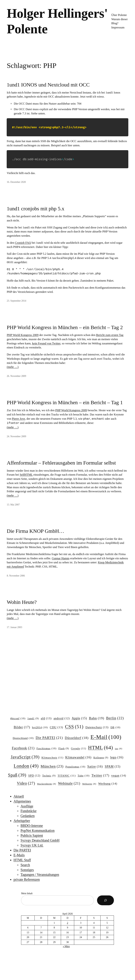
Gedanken (28, 816)
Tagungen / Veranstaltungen (40, 875)
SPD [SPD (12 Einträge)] (34, 776)
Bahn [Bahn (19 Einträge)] (97, 718)
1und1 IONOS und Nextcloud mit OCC (48, 85)
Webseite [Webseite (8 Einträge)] (89, 784)
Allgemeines (22, 801)
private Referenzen (27, 879)
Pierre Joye (19, 419)
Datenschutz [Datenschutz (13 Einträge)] (97, 727)
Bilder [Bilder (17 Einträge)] (22, 727)
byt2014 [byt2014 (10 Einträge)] (40, 728)
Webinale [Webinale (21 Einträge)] (69, 783)
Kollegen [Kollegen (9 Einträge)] (101, 758)
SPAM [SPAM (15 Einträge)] (113, 767)
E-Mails (19, 855)
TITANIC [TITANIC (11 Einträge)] (67, 776)
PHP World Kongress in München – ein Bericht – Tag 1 (65, 402)
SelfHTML (26, 475)
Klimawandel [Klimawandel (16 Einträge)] (78, 757)
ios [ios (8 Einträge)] (119, 749)
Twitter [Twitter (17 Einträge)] (100, 775)
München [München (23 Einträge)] (52, 766)
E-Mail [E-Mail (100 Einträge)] (106, 737)
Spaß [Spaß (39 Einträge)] (17, 775)
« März (66, 946)
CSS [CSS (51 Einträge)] (74, 727)
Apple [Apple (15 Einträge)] (79, 718)
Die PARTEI (22, 850)
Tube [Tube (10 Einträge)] (83, 776)
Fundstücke (29, 811)
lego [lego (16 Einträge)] (117, 757)
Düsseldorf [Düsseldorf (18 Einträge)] (77, 738)
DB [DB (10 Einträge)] (115, 728)
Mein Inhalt (27, 893)
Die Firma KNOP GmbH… (35, 531)
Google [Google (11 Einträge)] (79, 748)
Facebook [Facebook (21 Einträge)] (23, 748)
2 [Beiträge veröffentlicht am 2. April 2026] (67, 923)
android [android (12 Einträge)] (62, 718)
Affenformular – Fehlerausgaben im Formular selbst (61, 463)
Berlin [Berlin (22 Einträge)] (115, 718)
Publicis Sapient (32, 835)
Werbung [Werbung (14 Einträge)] (108, 784)
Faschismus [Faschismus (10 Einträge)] (47, 749)
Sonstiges (27, 870)
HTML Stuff (22, 860)
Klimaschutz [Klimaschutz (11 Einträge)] (52, 757)
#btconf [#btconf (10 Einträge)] (18, 719)
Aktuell (19, 796)
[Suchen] (105, 900)
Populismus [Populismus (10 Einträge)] (75, 767)
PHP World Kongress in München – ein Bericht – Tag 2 (65, 327)
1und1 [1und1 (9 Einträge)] (33, 718)
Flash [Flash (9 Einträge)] (64, 748)
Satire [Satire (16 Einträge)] (95, 767)
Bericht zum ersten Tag (110, 335)
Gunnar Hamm (61, 558)
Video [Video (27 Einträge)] (26, 783)
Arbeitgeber (22, 821)
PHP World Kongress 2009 (23, 335)
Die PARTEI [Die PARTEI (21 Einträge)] (49, 738)
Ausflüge (27, 806)
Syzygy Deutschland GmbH (40, 840)
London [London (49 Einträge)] (26, 766)
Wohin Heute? (22, 602)
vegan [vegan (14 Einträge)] (119, 776)
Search (25, 865)
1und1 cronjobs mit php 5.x (36, 209)
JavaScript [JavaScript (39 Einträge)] (25, 757)
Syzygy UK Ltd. (32, 845)
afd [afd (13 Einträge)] (46, 718)
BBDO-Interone (32, 826)
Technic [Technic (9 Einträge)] (49, 776)
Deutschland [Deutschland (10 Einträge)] (23, 738)
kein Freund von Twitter (46, 343)
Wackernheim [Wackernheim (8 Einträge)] (47, 784)
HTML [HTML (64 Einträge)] (101, 748)
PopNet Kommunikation (38, 831)
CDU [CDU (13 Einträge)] (56, 727)
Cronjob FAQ (23, 243)
